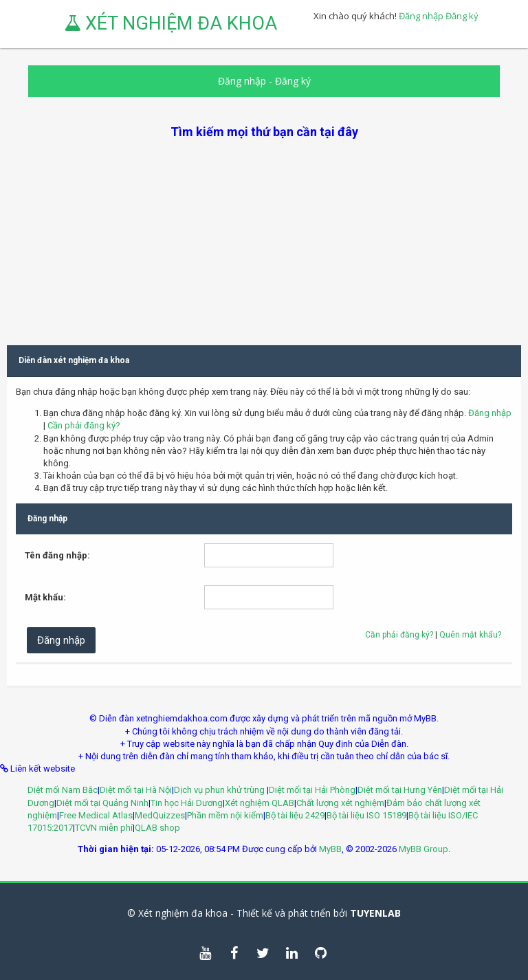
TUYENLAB (375, 913)
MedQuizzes (160, 815)
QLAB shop (157, 828)
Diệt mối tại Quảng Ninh (102, 803)
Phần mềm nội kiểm (225, 815)
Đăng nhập (421, 16)
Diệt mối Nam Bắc (63, 790)
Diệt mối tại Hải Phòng (312, 790)
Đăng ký (462, 16)
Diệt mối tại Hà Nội (136, 790)
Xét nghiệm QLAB (260, 803)
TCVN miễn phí (104, 828)
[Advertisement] (264, 237)
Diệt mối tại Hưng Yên (400, 790)
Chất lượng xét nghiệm (340, 803)
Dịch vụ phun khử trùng (220, 790)
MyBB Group (423, 849)
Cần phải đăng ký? (84, 425)
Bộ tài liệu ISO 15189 (366, 815)
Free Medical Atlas (96, 815)
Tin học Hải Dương (187, 803)
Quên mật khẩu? (470, 635)
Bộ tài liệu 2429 (295, 815)
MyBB (330, 849)
